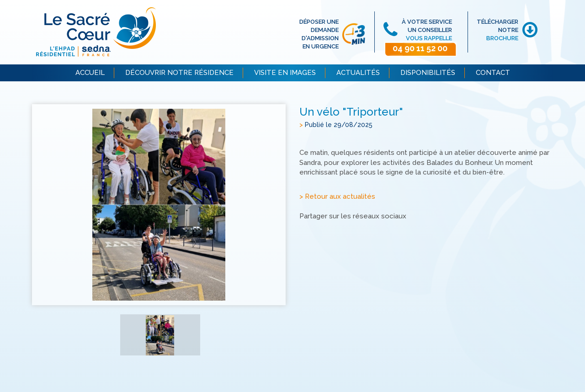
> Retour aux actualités (337, 196)
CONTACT (493, 73)
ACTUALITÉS (358, 73)
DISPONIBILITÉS (428, 73)
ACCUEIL (90, 73)
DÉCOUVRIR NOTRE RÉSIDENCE (179, 73)
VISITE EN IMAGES (285, 73)
